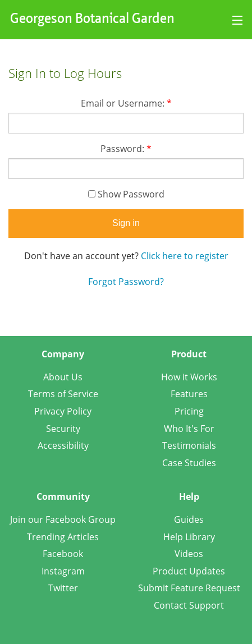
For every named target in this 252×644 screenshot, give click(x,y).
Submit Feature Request (189, 588)
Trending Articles (63, 537)
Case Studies (189, 463)
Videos (189, 554)
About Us (63, 377)
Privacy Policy (63, 411)
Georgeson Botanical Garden (92, 20)
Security (63, 429)
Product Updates (189, 571)
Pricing (189, 411)
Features (189, 394)
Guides (189, 519)
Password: (126, 149)
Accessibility (63, 445)
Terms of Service (63, 394)
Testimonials (189, 445)
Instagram (63, 571)
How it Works (189, 377)
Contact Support (189, 605)
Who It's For (189, 429)
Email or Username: (126, 103)
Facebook (63, 554)
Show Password (126, 194)
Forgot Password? (126, 282)
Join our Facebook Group (63, 519)
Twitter (63, 588)
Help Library (189, 537)
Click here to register (185, 256)
